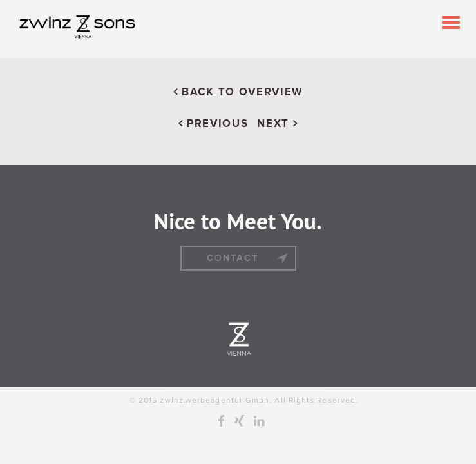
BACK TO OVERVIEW (238, 92)
